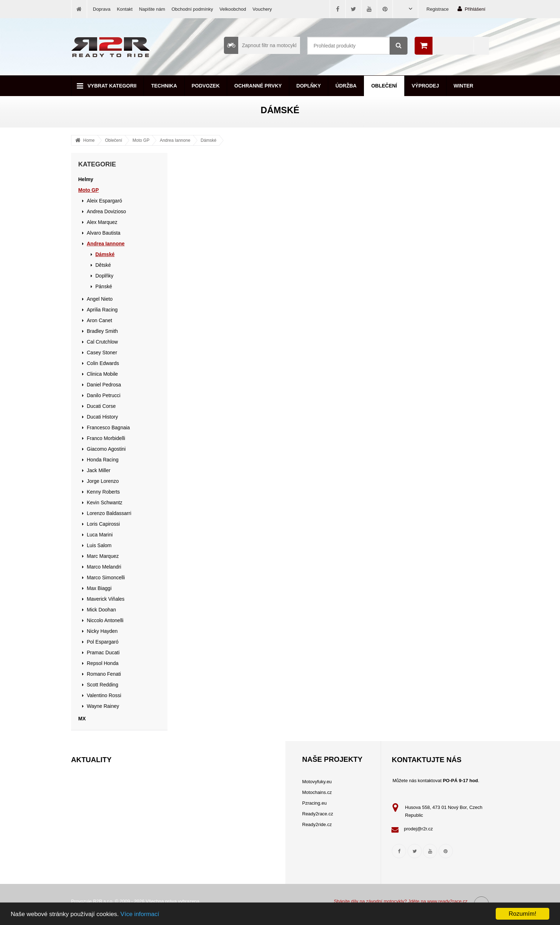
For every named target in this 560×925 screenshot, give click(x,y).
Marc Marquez (103, 556)
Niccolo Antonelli (105, 620)
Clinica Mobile (102, 374)
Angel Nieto (100, 299)
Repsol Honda (103, 663)
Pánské (104, 286)
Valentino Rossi (104, 695)
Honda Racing (103, 460)
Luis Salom (99, 545)
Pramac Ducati (103, 652)
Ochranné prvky (258, 86)
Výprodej (425, 86)
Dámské (209, 140)
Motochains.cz (317, 792)
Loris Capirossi (103, 524)
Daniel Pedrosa (104, 385)
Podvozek (206, 86)
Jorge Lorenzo (103, 481)
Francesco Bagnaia (108, 427)
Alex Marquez (102, 222)
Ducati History (102, 417)
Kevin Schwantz (105, 502)
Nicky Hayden (102, 631)
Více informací (140, 914)
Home (89, 140)
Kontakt (125, 9)
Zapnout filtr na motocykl (260, 45)
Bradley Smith (102, 331)
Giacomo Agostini (106, 449)
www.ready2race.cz (447, 901)
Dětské (103, 265)
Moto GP (141, 140)
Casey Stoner (102, 352)
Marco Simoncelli (106, 577)
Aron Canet (99, 320)
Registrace (437, 9)
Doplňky (309, 86)
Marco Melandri (104, 567)
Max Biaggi (99, 588)
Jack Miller (99, 470)
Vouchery (262, 9)
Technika (164, 86)
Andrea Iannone (175, 140)
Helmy (86, 179)
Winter (463, 86)
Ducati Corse (101, 406)
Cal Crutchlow (102, 342)
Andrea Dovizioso (106, 211)
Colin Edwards (103, 363)
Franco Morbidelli (106, 438)
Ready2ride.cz (317, 824)
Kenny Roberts (103, 492)
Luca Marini (100, 535)
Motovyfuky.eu (317, 782)
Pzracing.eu (314, 803)
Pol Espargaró (103, 642)
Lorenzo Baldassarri (109, 513)
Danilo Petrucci (104, 395)
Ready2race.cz (318, 814)
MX (82, 719)
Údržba (346, 86)
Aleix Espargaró (104, 201)
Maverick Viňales (106, 599)
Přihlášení (471, 9)
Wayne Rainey (103, 706)
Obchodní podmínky (192, 9)
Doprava (102, 9)
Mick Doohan (101, 610)
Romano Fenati (104, 674)
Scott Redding (102, 685)
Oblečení (384, 86)
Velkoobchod (233, 9)
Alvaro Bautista (104, 233)
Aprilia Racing (102, 310)
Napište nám (152, 9)
